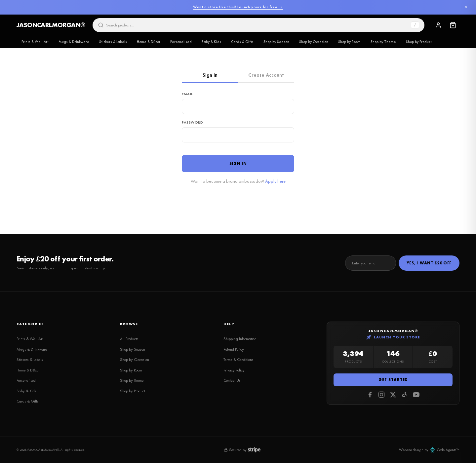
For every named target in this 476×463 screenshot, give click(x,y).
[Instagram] (381, 395)
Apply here (275, 181)
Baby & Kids (211, 42)
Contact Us (232, 380)
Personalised (181, 42)
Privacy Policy (234, 370)
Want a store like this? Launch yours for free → (238, 7)
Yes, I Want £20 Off (429, 263)
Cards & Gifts (242, 42)
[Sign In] (438, 25)
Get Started (393, 380)
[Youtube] (416, 395)
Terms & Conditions (238, 360)
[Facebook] (370, 395)
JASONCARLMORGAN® (51, 25)
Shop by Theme (383, 42)
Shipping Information (240, 339)
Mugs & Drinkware (74, 42)
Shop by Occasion (314, 42)
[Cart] (453, 25)
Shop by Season (276, 42)
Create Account (266, 75)
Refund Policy (234, 349)
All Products (129, 339)
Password (193, 122)
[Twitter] (393, 395)
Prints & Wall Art (35, 42)
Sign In (210, 75)
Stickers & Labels (113, 42)
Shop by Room (349, 42)
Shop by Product (419, 42)
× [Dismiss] (466, 7)
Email (187, 94)
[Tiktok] (405, 395)
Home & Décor (149, 42)
